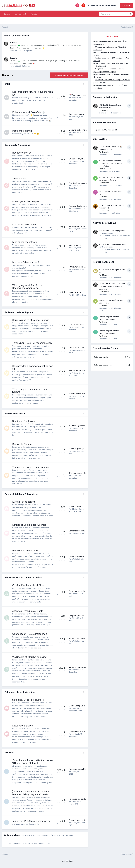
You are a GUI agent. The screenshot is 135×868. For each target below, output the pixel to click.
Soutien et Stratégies (24, 421)
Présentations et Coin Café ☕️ (29, 112)
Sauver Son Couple (15, 413)
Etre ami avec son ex (24, 502)
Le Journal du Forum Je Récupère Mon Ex (115, 236)
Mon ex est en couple (24, 224)
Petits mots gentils (22, 131)
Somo (105, 322)
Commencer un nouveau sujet (69, 75)
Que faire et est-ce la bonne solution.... (85, 324)
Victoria (105, 210)
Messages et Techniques (26, 201)
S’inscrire (126, 5)
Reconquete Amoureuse (17, 145)
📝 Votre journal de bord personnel (84, 95)
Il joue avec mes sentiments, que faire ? (86, 556)
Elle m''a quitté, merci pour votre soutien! (86, 130)
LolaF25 (75, 186)
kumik (105, 305)
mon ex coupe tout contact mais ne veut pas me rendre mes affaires (111, 163)
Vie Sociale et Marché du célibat (30, 657)
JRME (8, 84)
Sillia (117, 130)
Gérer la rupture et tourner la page (31, 320)
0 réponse (28, 51)
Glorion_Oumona (79, 509)
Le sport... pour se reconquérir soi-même (86, 615)
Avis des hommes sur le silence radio (85, 183)
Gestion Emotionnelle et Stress (29, 585)
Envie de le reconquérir (79, 292)
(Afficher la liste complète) (62, 835)
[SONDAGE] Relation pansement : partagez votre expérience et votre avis (112, 286)
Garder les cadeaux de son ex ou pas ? (86, 531)
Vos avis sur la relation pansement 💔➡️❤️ (115, 244)
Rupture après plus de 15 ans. (81, 394)
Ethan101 (75, 295)
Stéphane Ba (77, 209)
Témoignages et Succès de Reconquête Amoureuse (27, 287)
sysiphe (111, 130)
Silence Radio (20, 178)
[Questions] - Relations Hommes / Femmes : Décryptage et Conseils (31, 793)
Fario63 (105, 196)
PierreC (75, 476)
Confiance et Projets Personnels (30, 634)
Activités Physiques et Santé (28, 611)
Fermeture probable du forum (82, 769)
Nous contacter (68, 861)
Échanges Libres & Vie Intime (20, 692)
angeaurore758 (100, 130)
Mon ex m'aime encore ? (26, 262)
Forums (7, 14)
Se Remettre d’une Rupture (19, 312)
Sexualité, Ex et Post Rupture (28, 700)
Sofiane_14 (76, 373)
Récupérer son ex (22, 153)
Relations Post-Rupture (25, 550)
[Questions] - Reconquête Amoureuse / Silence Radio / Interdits (33, 762)
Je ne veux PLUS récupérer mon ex (31, 821)
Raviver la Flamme (22, 444)
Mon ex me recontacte (25, 242)
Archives (9, 753)
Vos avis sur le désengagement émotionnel (112, 231)
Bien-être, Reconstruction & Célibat (23, 577)
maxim (75, 734)
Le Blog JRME (21, 14)
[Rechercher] (113, 14)
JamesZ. (75, 396)
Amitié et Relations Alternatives (21, 494)
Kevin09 (106, 183)
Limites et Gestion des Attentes (29, 525)
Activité (34, 14)
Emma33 (75, 161)
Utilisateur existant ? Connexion (102, 5)
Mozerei (75, 327)
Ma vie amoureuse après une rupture (85, 667)
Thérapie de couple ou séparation (31, 467)
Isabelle (14, 42)
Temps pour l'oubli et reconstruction (32, 343)
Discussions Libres (22, 726)
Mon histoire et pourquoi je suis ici (84, 348)
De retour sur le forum (78, 591)
